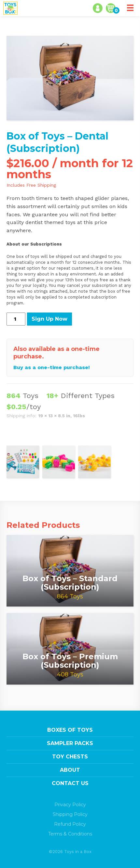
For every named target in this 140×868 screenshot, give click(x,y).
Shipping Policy (70, 814)
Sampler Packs (70, 743)
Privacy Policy (70, 805)
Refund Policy (70, 824)
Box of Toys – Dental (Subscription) (57, 142)
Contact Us (70, 783)
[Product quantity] (16, 319)
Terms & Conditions (70, 834)
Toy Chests (70, 757)
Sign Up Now (49, 319)
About (70, 770)
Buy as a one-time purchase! (52, 367)
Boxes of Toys (70, 730)
